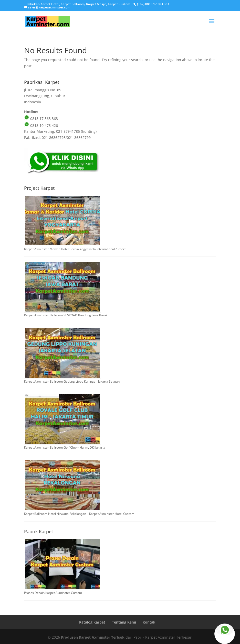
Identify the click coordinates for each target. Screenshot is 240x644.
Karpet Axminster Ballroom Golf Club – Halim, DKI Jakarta (65, 447)
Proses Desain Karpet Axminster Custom (53, 593)
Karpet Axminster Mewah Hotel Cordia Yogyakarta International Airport (75, 249)
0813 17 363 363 (41, 119)
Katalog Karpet (92, 622)
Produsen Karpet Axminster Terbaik (93, 637)
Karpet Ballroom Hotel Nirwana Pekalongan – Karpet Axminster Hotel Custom (79, 514)
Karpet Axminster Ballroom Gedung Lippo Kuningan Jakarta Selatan (72, 381)
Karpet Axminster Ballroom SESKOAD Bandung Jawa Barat (66, 315)
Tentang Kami (124, 622)
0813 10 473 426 (41, 125)
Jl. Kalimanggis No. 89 (43, 90)
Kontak (149, 622)
